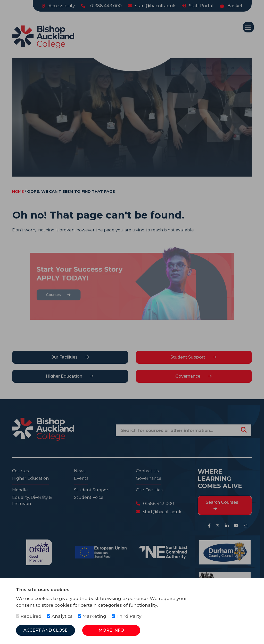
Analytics (60, 616)
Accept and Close (46, 630)
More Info (111, 630)
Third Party (127, 616)
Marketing (92, 616)
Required (29, 616)
